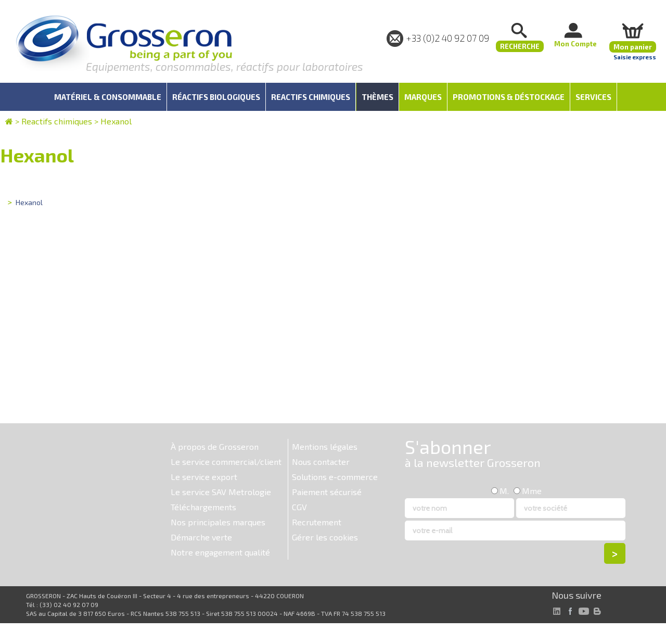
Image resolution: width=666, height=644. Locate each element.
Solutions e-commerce (335, 477)
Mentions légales (325, 446)
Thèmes (377, 97)
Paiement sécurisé (327, 492)
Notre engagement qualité (220, 552)
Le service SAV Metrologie (221, 492)
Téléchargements (203, 507)
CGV (299, 507)
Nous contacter (321, 462)
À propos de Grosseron (215, 446)
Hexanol (116, 121)
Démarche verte (201, 537)
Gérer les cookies (325, 537)
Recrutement (317, 522)
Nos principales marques (218, 522)
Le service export (204, 477)
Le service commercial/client (226, 462)
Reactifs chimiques (57, 121)
